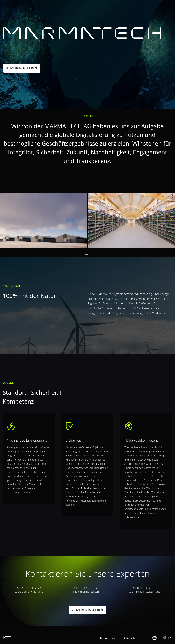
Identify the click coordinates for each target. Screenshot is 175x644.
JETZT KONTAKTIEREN (21, 68)
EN (170, 6)
